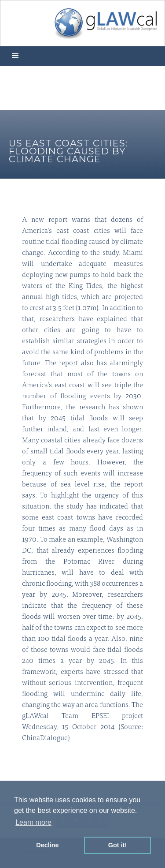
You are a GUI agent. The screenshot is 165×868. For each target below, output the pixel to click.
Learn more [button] (33, 822)
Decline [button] (47, 845)
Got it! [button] (117, 845)
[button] (15, 56)
